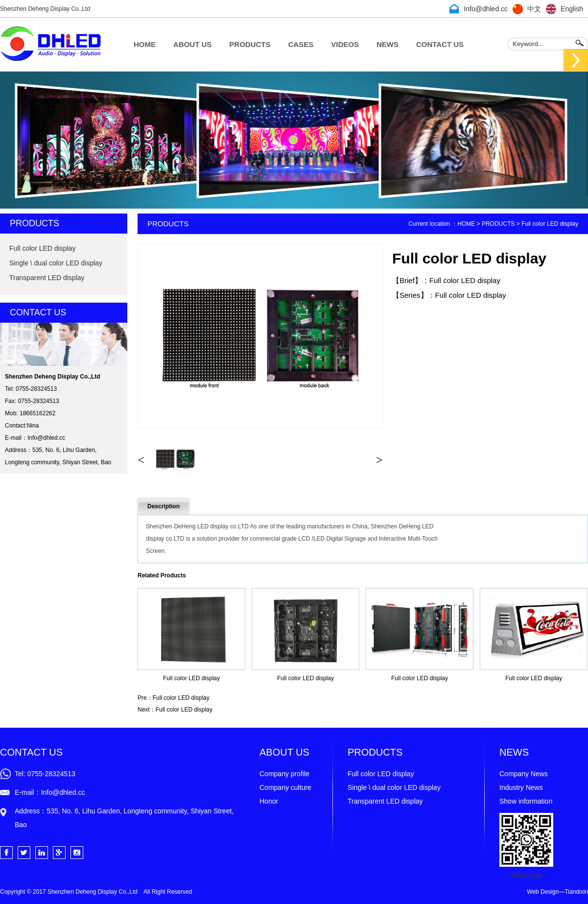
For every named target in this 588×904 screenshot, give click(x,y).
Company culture (285, 787)
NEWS (388, 44)
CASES (301, 44)
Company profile (284, 774)
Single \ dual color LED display (56, 263)
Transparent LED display (47, 278)
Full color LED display (42, 248)
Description (164, 506)
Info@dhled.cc (486, 9)
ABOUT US (192, 44)
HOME (145, 44)
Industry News (521, 787)
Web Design (543, 892)
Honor (269, 801)
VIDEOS (345, 44)
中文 (534, 9)
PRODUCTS (250, 44)
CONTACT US (440, 44)
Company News (524, 774)
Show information (526, 801)
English (572, 9)
